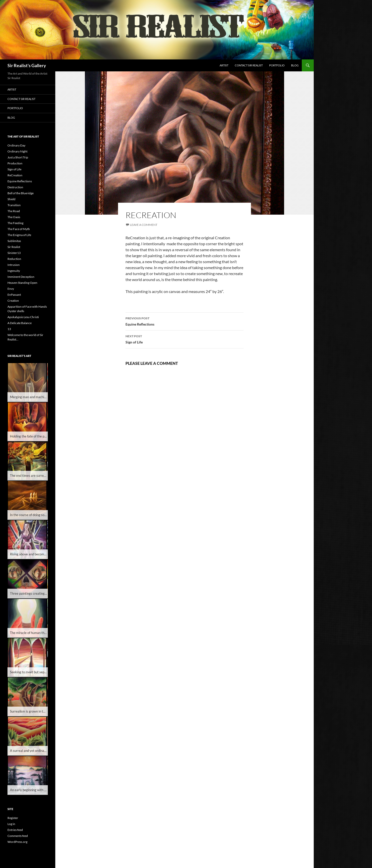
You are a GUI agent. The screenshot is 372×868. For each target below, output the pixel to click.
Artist (224, 65)
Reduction (14, 259)
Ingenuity (14, 271)
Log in (11, 824)
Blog (295, 65)
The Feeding (15, 223)
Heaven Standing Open (22, 283)
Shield (11, 199)
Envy (11, 289)
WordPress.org (17, 842)
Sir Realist (14, 247)
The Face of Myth (19, 229)
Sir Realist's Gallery (27, 65)
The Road (14, 211)
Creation (13, 301)
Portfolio (277, 65)
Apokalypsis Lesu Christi (23, 317)
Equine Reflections (185, 321)
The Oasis (14, 217)
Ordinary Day (16, 145)
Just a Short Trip (18, 157)
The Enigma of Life (19, 235)
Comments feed (18, 836)
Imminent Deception (21, 277)
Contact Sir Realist (249, 65)
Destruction (15, 187)
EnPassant (14, 295)
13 (9, 329)
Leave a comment (144, 225)
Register (13, 818)
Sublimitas (14, 241)
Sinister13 (14, 253)
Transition (14, 205)
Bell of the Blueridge (21, 193)
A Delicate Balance (20, 323)
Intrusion (14, 265)
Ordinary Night (17, 151)
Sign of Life (185, 339)
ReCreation (15, 175)
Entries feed (15, 830)
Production (15, 163)
